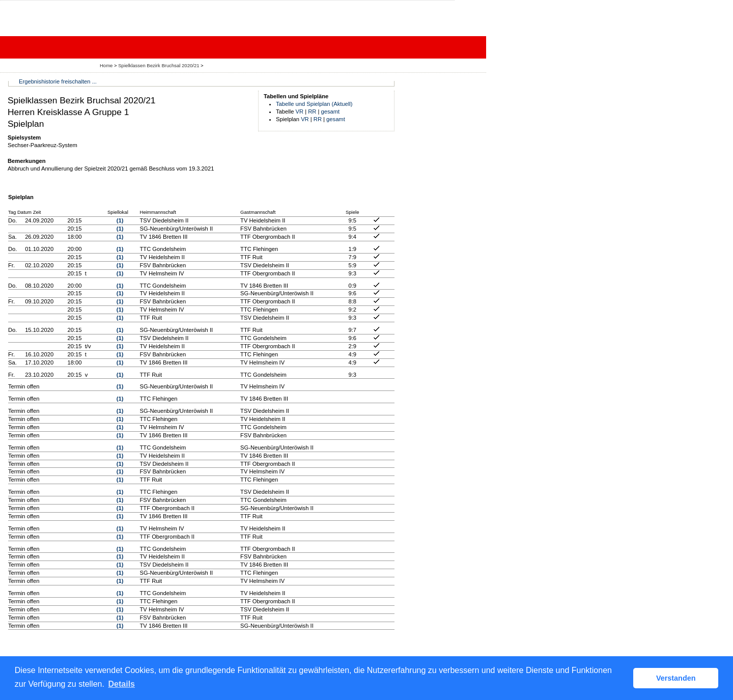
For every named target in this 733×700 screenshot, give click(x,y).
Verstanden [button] (676, 678)
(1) (120, 220)
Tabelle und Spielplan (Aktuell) (314, 104)
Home (106, 65)
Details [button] (122, 684)
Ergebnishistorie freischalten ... (58, 81)
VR (300, 111)
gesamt (331, 111)
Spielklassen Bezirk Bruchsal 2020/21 (159, 65)
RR (312, 111)
